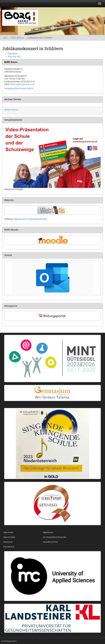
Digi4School (48, 532)
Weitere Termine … (12, 110)
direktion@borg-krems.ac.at (22, 84)
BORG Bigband (17, 38)
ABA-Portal (8, 532)
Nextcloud (8, 542)
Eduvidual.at (9, 547)
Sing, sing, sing (14, 56)
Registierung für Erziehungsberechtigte (30, 219)
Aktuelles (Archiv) (50, 542)
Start (6, 38)
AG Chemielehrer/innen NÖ (55, 537)
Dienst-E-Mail (9, 537)
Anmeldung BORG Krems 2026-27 (19, 89)
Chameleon (13, 54)
